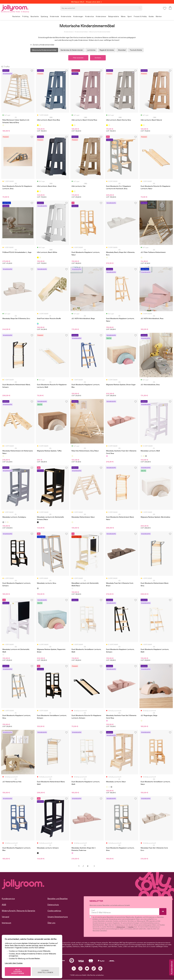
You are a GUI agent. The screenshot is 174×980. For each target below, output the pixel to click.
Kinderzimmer (68, 32)
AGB (4, 905)
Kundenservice (8, 899)
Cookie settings (54, 911)
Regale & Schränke (107, 50)
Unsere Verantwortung (58, 917)
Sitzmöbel (122, 50)
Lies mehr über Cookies (14, 962)
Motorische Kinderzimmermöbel (100, 32)
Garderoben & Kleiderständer (72, 50)
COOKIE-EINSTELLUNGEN (46, 971)
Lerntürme (91, 50)
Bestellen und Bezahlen (58, 899)
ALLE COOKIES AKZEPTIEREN (18, 971)
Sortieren (99, 58)
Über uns (51, 923)
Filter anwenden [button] (78, 58)
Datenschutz (53, 905)
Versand (5, 917)
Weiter (94, 866)
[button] (165, 9)
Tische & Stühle (136, 50)
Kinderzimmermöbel (81, 32)
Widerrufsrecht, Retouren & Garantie (18, 911)
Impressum (6, 923)
